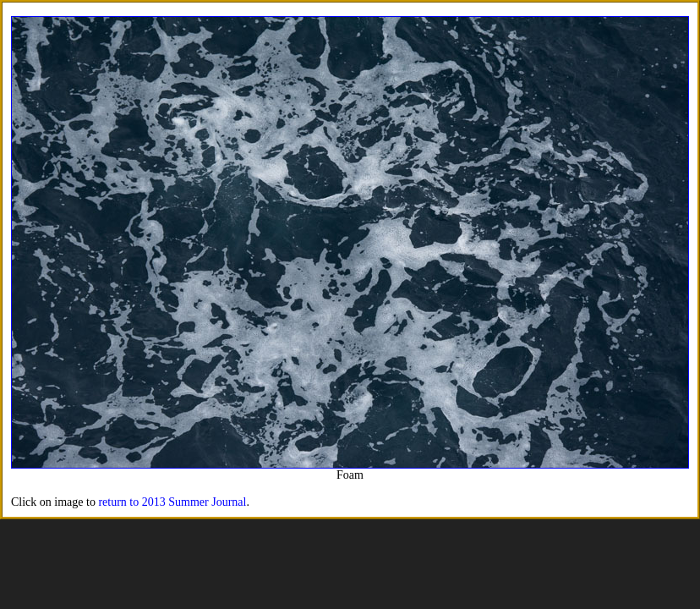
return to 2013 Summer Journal (172, 502)
